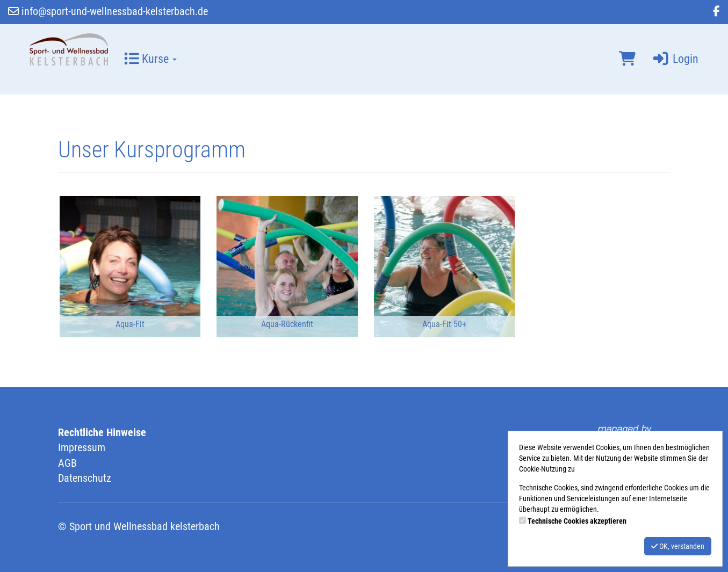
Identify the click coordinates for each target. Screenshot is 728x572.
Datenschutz (85, 478)
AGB (67, 463)
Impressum (82, 447)
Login (675, 59)
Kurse (150, 59)
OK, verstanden (678, 546)
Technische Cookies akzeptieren (577, 521)
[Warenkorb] (627, 59)
